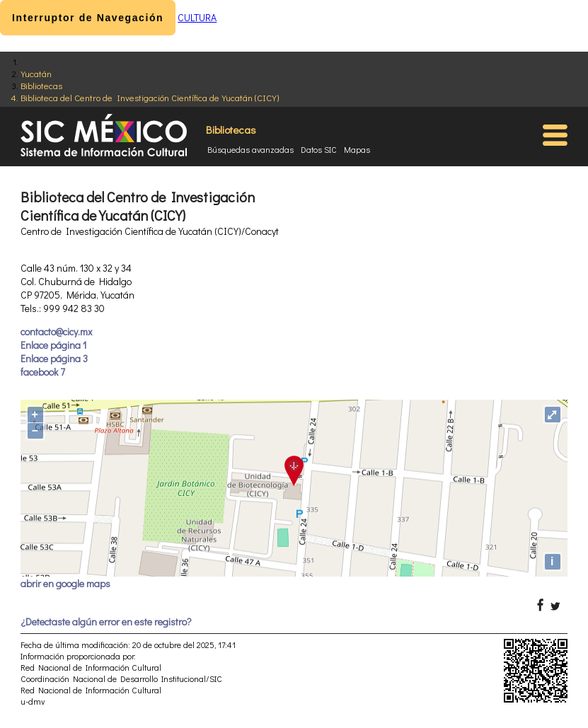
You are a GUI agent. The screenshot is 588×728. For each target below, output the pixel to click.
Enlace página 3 (54, 358)
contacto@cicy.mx (56, 331)
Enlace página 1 (53, 345)
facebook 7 (43, 372)
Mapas (357, 149)
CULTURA (197, 17)
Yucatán (36, 73)
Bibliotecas (41, 85)
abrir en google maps (65, 583)
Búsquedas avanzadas (250, 149)
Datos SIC (319, 149)
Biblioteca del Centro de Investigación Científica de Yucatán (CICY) (150, 97)
